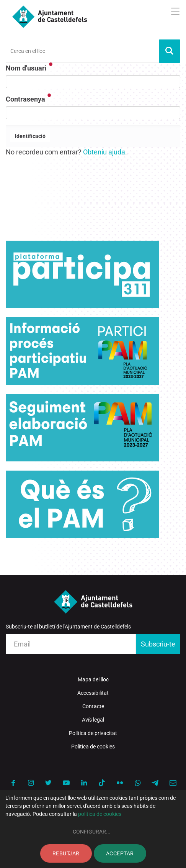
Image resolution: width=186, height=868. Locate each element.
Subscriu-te (158, 644)
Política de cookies (93, 747)
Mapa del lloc (93, 679)
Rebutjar (66, 853)
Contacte (93, 706)
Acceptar (120, 853)
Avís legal (93, 720)
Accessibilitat (93, 693)
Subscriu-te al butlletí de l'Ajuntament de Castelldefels (68, 627)
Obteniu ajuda (104, 152)
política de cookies (100, 814)
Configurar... (92, 832)
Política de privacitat (93, 733)
